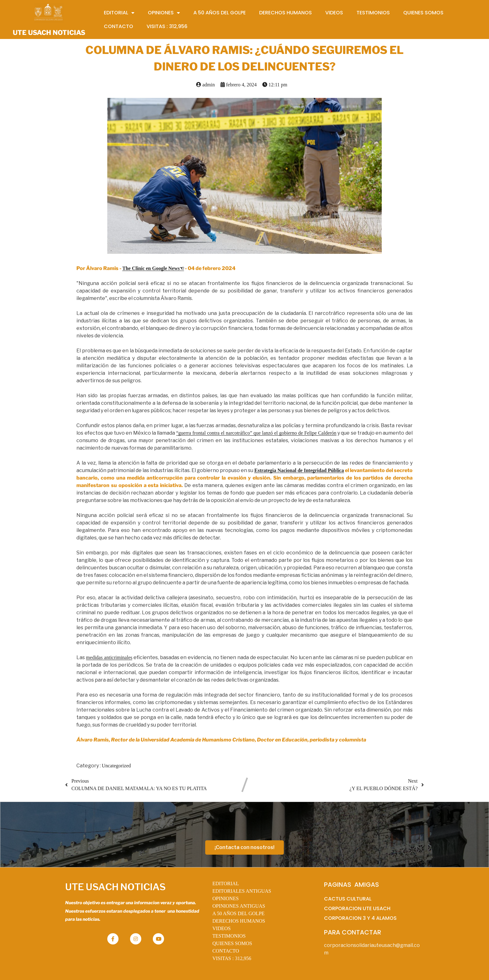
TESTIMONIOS (229, 936)
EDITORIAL (226, 883)
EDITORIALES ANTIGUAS (242, 891)
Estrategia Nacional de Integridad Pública (299, 470)
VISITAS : (232, 958)
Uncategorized (116, 766)
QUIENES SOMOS (232, 943)
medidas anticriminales (109, 657)
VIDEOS (222, 928)
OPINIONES (225, 898)
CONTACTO (226, 951)
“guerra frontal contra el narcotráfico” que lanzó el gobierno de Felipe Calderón (256, 433)
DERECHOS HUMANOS (239, 921)
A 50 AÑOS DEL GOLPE (238, 913)
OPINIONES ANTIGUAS (239, 906)
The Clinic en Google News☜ (153, 268)
